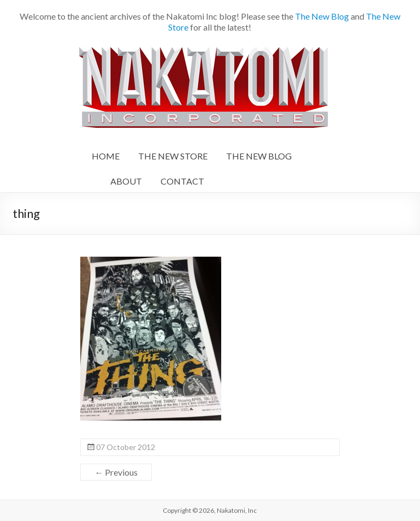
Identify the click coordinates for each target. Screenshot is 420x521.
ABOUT (126, 181)
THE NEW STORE (173, 156)
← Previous (116, 472)
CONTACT (182, 181)
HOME (106, 156)
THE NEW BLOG (259, 156)
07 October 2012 (126, 447)
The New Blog (322, 16)
